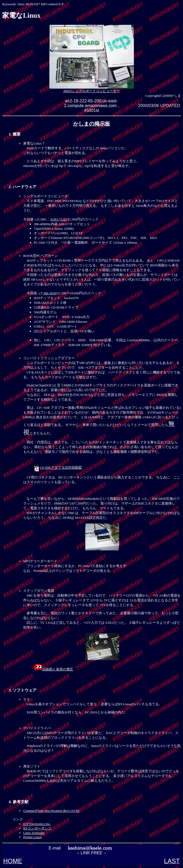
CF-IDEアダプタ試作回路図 (61, 467)
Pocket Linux (32, 837)
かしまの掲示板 (92, 124)
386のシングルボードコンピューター (92, 89)
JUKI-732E (58, 219)
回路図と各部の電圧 (58, 669)
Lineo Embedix (34, 833)
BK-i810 (50, 293)
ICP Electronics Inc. (37, 824)
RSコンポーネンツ (37, 828)
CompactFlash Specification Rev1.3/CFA (51, 811)
